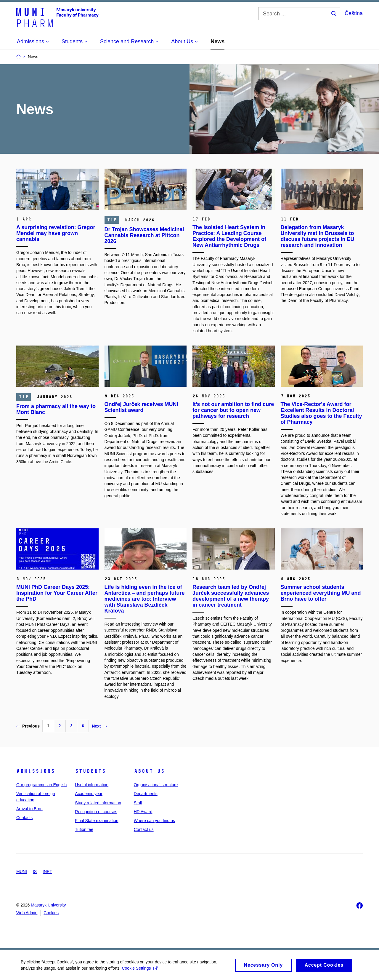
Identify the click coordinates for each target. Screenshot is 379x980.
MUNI (22, 872)
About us (149, 771)
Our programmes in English (41, 785)
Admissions (36, 771)
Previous (28, 726)
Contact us (144, 829)
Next (99, 726)
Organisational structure (156, 785)
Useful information (92, 785)
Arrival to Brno (29, 809)
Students (90, 771)
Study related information (98, 803)
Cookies (51, 913)
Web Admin (27, 913)
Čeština (354, 13)
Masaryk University (48, 905)
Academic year (89, 794)
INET (47, 872)
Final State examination (97, 821)
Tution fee (84, 829)
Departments (146, 794)
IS (35, 872)
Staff (138, 803)
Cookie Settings (140, 970)
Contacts (24, 818)
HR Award (143, 812)
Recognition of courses (96, 812)
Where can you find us (154, 821)
